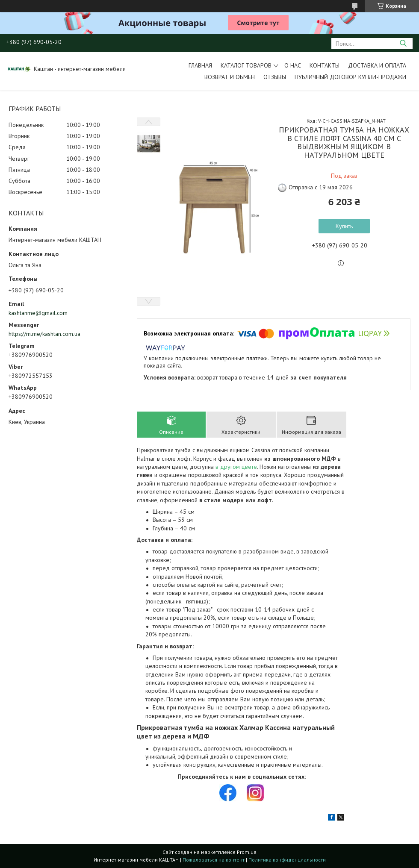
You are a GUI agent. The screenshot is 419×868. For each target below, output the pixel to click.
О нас (293, 65)
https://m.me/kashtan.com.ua (44, 334)
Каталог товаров (246, 65)
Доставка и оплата (377, 65)
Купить (344, 226)
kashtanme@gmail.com (38, 313)
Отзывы (275, 77)
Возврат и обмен (230, 77)
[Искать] (403, 43)
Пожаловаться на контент (214, 860)
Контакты (325, 65)
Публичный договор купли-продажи (350, 77)
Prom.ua (247, 852)
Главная (200, 65)
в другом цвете (236, 467)
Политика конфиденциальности (287, 860)
